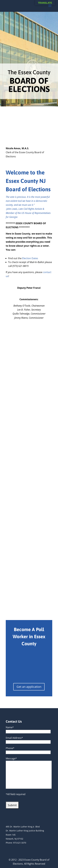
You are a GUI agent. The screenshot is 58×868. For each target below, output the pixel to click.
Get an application (29, 687)
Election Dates (30, 258)
